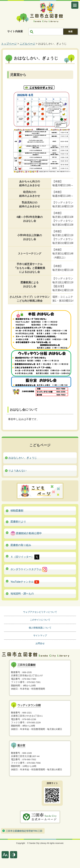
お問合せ (40, 643)
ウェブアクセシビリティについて (40, 612)
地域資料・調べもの (22, 594)
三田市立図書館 (40, 18)
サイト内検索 (15, 31)
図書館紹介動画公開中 (26, 534)
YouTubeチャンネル (25, 582)
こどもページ (27, 44)
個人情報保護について (40, 628)
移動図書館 (17, 511)
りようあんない (17, 471)
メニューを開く (75, 5)
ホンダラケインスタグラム (29, 569)
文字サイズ (5, 855)
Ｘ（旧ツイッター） (25, 557)
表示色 (14, 855)
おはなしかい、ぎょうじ (23, 458)
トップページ (9, 44)
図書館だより (18, 522)
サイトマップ (40, 635)
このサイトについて (40, 620)
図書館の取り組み (21, 545)
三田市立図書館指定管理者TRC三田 (24, 831)
